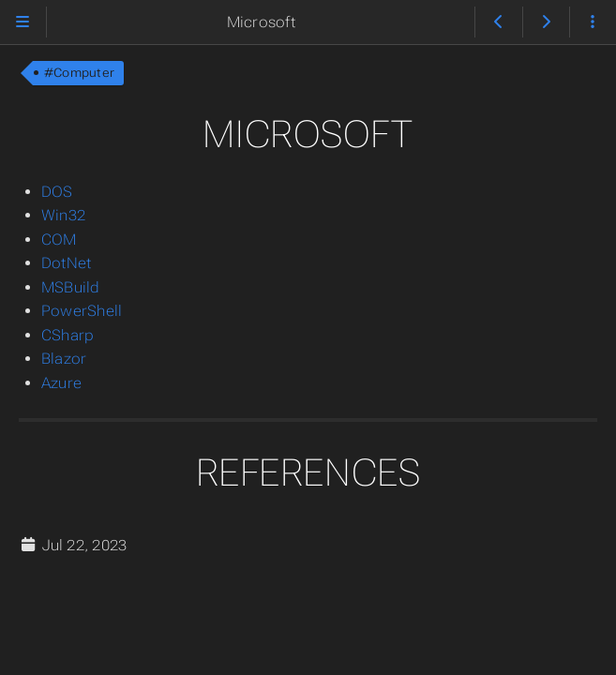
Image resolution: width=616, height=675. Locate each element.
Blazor (64, 359)
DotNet (66, 263)
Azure (61, 383)
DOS (57, 192)
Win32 (63, 215)
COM (59, 240)
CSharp (68, 335)
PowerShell (82, 311)
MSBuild (71, 287)
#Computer (79, 73)
